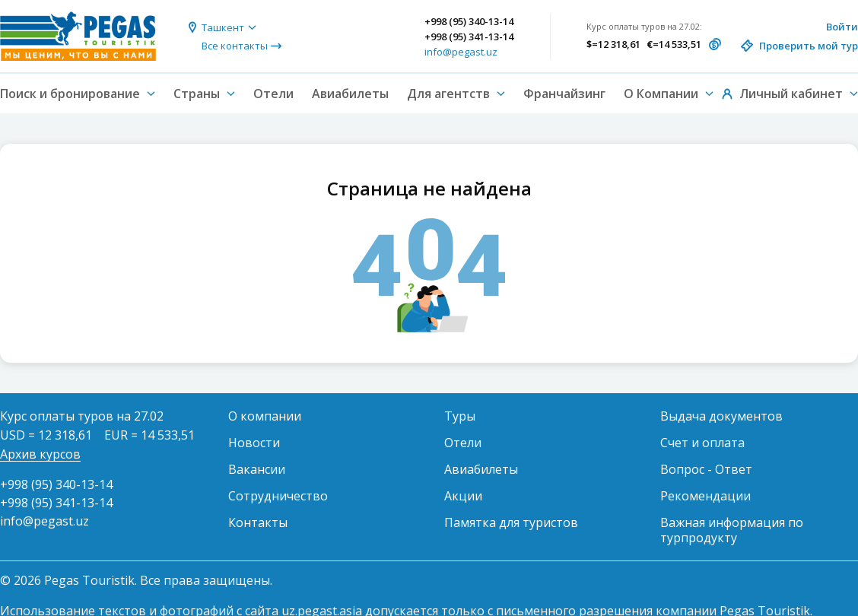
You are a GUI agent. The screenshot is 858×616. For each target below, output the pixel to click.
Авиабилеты (350, 94)
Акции (463, 496)
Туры (460, 416)
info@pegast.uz (461, 52)
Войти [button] (842, 27)
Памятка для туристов (511, 522)
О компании (265, 416)
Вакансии (257, 469)
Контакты (258, 522)
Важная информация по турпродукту (732, 530)
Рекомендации (705, 496)
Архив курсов (40, 454)
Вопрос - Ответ (706, 469)
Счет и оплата (702, 443)
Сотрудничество (278, 496)
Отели (273, 94)
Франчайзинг (564, 94)
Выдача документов (721, 416)
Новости (254, 443)
